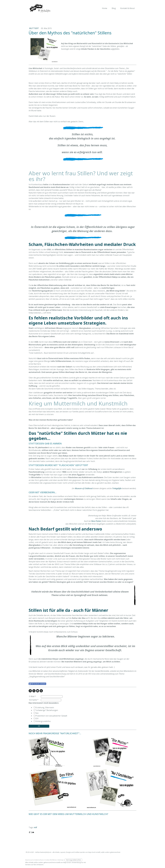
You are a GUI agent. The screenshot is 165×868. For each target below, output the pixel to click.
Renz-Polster (96, 521)
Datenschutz (39, 860)
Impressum (29, 860)
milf (35, 827)
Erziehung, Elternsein (45, 707)
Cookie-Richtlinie (50, 860)
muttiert (34, 28)
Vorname (34, 700)
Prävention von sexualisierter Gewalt (51, 716)
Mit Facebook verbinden (37, 684)
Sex (37, 713)
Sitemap (60, 860)
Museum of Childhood (84, 488)
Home (105, 8)
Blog (114, 8)
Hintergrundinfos (43, 721)
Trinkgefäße (117, 488)
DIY (37, 718)
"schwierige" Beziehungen (47, 710)
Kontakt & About (127, 8)
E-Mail (32, 696)
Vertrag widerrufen (73, 860)
